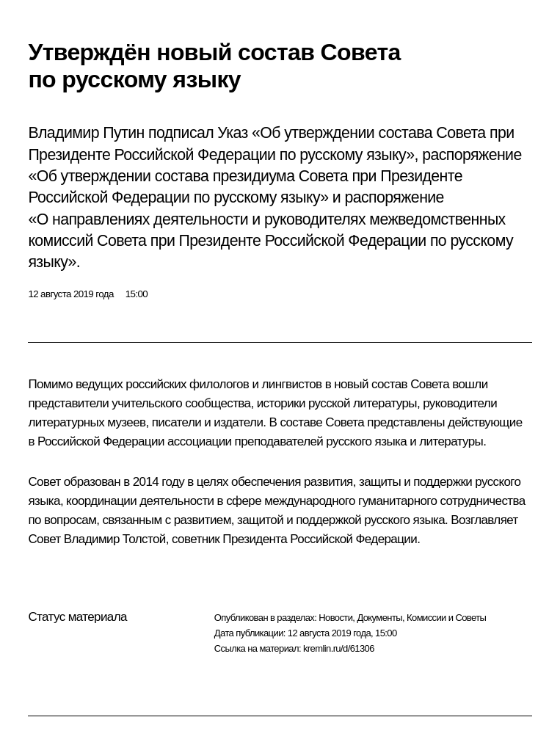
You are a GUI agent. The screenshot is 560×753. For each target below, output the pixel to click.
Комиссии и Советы (446, 618)
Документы (379, 618)
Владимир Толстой (115, 539)
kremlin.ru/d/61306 (339, 648)
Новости (335, 618)
